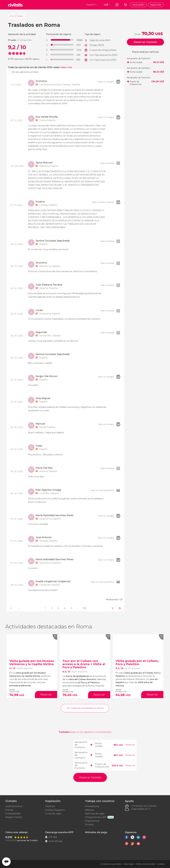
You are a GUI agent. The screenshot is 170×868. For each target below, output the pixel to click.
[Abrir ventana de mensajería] (6, 862)
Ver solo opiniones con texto (25, 72)
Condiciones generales (111, 864)
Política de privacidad (145, 864)
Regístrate (156, 5)
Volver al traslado (16, 16)
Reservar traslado (145, 42)
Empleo (89, 824)
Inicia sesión (138, 5)
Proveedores (92, 806)
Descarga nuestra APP (59, 832)
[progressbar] (62, 40)
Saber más (66, 67)
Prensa (9, 810)
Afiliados (90, 810)
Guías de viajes (53, 814)
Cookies (161, 864)
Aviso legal (128, 864)
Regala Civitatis (14, 817)
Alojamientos (92, 821)
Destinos (50, 806)
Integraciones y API (96, 817)
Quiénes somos (14, 806)
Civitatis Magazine (55, 810)
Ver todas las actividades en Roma (85, 708)
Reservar (130, 745)
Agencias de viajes (95, 814)
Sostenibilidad (13, 814)
